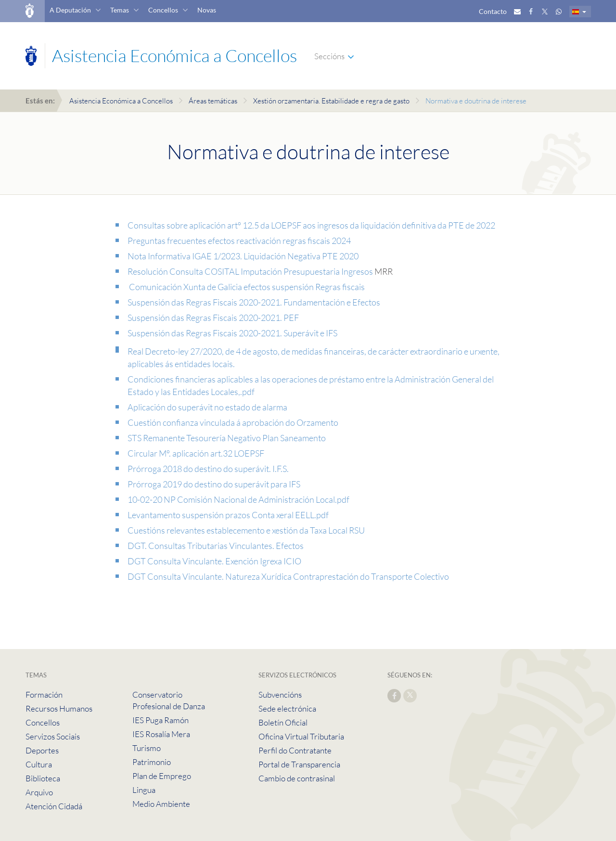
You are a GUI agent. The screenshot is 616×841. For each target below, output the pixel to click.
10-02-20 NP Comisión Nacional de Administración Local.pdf (238, 499)
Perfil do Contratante (295, 750)
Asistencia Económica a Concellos (121, 101)
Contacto (493, 11)
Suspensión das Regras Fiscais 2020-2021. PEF (213, 318)
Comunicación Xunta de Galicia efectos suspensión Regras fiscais (246, 287)
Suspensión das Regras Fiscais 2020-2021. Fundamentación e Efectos (254, 302)
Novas (207, 10)
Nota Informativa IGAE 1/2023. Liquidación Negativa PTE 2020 (243, 256)
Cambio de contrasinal (297, 778)
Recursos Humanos (59, 708)
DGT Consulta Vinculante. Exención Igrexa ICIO (214, 561)
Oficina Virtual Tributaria (301, 736)
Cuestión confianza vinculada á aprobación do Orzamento (233, 422)
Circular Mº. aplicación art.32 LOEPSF (196, 453)
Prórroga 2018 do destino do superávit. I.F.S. (208, 469)
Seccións (329, 56)
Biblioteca (43, 778)
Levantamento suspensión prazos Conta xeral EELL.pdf (228, 515)
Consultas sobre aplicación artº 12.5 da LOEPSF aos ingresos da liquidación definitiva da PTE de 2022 (311, 225)
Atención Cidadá (54, 806)
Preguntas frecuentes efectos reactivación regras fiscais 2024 (239, 241)
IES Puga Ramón (160, 720)
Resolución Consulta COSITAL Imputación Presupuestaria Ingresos (251, 271)
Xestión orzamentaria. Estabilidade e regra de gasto (331, 101)
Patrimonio (152, 762)
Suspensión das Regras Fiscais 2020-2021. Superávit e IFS (232, 333)
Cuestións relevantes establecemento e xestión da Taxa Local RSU (246, 530)
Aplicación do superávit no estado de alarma (207, 407)
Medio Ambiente (161, 804)
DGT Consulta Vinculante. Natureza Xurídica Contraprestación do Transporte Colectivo (288, 576)
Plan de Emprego (162, 776)
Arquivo (39, 792)
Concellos (163, 10)
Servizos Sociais (53, 736)
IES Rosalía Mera (161, 734)
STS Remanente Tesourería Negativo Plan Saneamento (227, 438)
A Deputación (70, 10)
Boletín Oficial (283, 722)
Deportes (42, 750)
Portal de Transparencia (299, 764)
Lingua (144, 790)
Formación (44, 694)
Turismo (147, 748)
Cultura (39, 764)
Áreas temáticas (213, 101)
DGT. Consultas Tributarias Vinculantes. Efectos (216, 546)
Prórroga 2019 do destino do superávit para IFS (214, 484)
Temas (120, 10)
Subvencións (280, 694)
